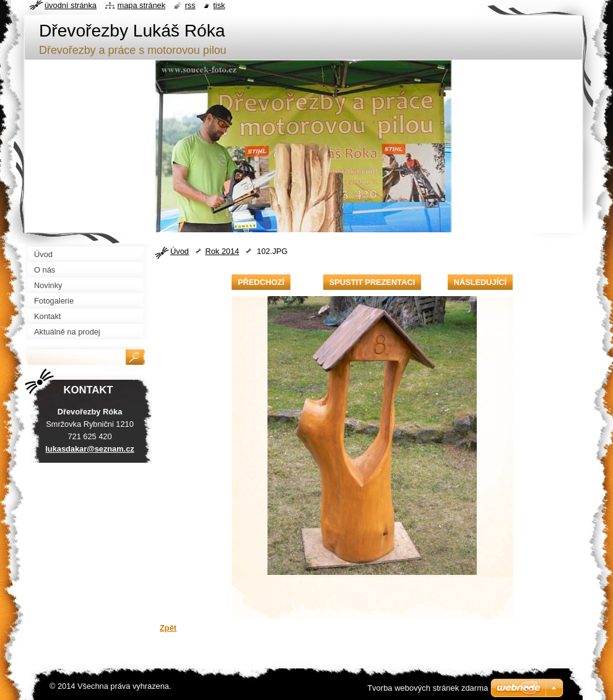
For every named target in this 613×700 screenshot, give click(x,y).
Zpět (168, 628)
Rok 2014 (222, 251)
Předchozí (261, 282)
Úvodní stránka (71, 5)
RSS (190, 5)
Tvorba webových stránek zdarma (428, 688)
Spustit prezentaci (372, 282)
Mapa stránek (142, 5)
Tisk (219, 5)
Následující (480, 282)
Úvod (180, 251)
